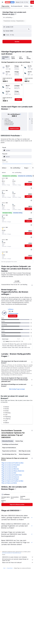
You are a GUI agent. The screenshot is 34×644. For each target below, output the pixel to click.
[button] (2, 2)
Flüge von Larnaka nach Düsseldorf (11, 465)
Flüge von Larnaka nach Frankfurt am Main (13, 463)
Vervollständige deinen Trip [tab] (9, 454)
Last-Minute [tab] (21, 58)
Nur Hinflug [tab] (29, 58)
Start (4, 568)
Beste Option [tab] (13, 58)
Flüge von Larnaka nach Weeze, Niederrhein (13, 471)
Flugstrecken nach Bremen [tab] (9, 451)
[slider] (32, 164)
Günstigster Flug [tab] (5, 58)
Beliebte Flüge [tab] (19, 441)
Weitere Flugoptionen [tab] (25, 454)
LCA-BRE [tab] (17, 281)
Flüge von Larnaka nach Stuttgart (10, 479)
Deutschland (10, 568)
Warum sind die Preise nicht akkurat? (18, 563)
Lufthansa (11, 309)
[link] (14, 128)
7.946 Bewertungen (13, 314)
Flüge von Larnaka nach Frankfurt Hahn (12, 475)
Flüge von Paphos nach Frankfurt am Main (12, 481)
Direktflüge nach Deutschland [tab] (10, 444)
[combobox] (8, 17)
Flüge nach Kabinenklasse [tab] (9, 448)
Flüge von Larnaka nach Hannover (10, 477)
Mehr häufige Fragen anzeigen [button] (17, 389)
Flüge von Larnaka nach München (10, 469)
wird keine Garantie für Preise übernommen (12, 553)
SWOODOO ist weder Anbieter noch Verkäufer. (18, 557)
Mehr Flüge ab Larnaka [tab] (25, 451)
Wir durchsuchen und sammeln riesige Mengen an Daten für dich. (18, 560)
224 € (12, 14)
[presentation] (16, 14)
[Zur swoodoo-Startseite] (10, 2)
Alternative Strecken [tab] (8, 441)
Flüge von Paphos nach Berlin (9, 483)
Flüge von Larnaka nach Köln (9, 473)
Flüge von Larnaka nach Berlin (9, 467)
